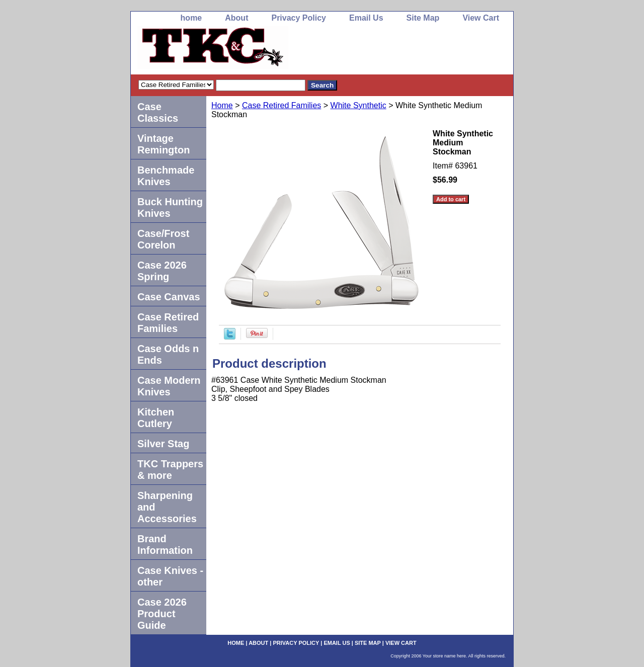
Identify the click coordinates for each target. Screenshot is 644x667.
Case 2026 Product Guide (162, 614)
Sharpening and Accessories (167, 507)
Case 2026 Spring (162, 271)
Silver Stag (163, 444)
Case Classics (158, 112)
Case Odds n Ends (168, 354)
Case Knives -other (170, 576)
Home (222, 105)
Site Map (423, 18)
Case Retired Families (281, 105)
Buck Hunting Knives (170, 207)
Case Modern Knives (169, 386)
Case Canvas (169, 297)
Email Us (366, 18)
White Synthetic (358, 105)
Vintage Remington (164, 144)
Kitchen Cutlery (156, 418)
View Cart (481, 18)
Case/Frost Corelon (163, 239)
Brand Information (165, 545)
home (191, 18)
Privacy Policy (299, 18)
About (236, 18)
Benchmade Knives (166, 176)
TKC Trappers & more (170, 470)
